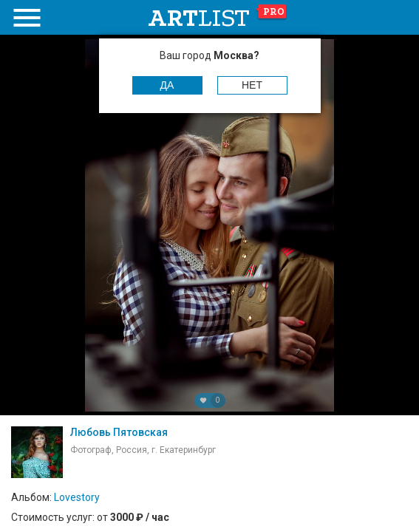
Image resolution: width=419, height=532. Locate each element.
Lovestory (77, 497)
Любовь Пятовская (119, 432)
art (218, 18)
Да (167, 85)
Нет (252, 85)
